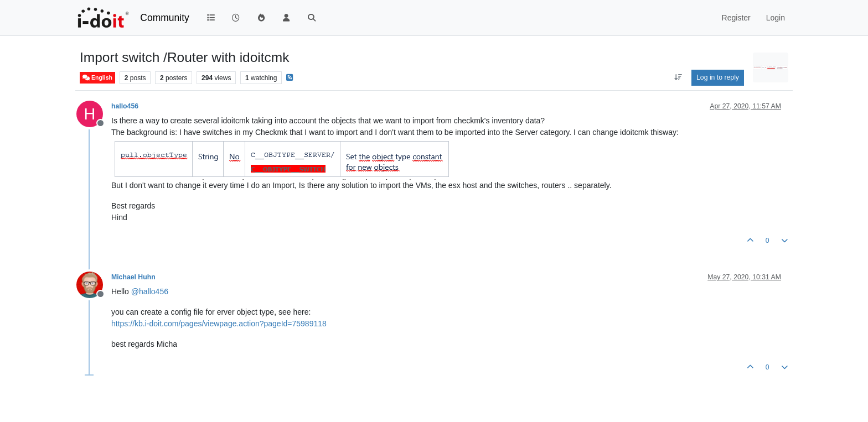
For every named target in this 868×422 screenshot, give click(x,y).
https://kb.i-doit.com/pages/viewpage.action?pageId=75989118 (219, 324)
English (97, 78)
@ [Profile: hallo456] (150, 291)
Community (165, 18)
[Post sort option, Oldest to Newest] (678, 77)
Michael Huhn (133, 277)
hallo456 (125, 106)
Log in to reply (718, 77)
